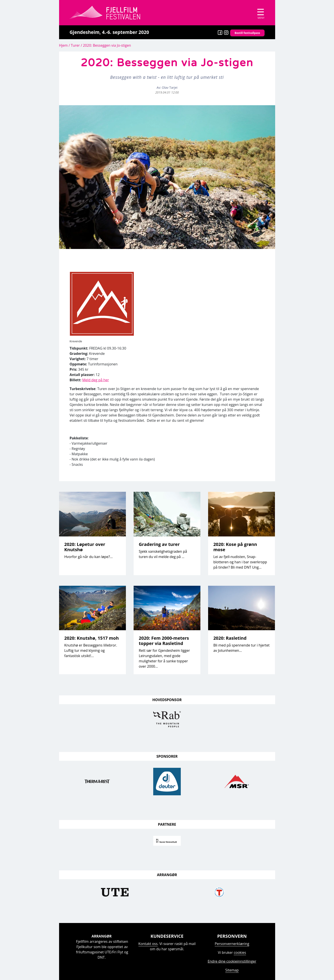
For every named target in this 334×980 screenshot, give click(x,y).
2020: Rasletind (230, 638)
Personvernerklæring (232, 944)
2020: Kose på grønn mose (235, 547)
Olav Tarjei (170, 87)
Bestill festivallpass (247, 33)
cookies (240, 952)
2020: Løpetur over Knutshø (85, 547)
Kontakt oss (148, 944)
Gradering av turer (159, 544)
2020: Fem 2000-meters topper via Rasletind (164, 641)
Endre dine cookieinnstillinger (232, 961)
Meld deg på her (96, 380)
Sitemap (232, 970)
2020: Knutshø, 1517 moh (92, 638)
